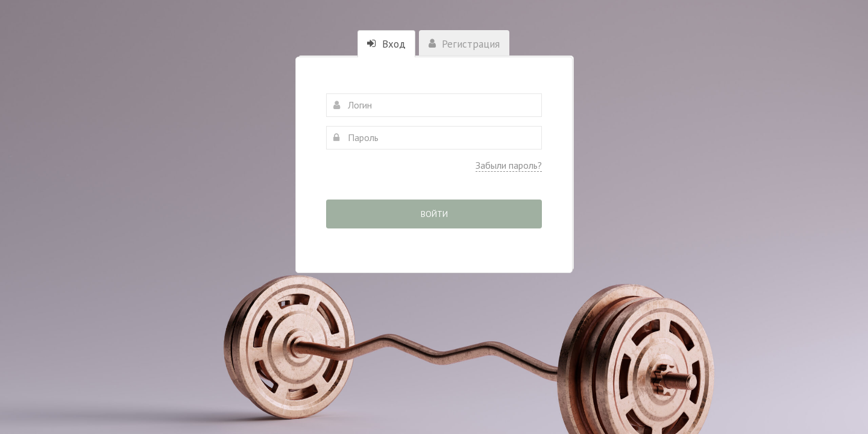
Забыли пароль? (509, 165)
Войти (434, 214)
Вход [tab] (386, 44)
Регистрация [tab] (464, 44)
